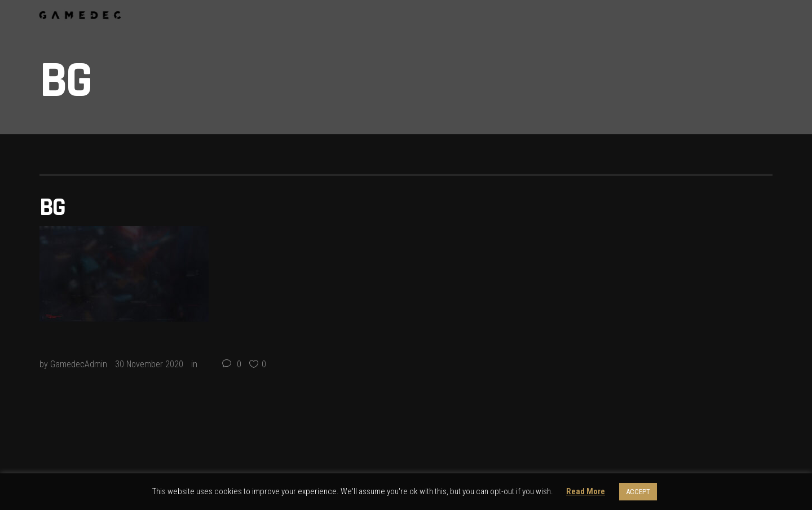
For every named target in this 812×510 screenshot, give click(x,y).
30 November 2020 (149, 364)
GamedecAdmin (79, 364)
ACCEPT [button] (638, 492)
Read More (586, 491)
